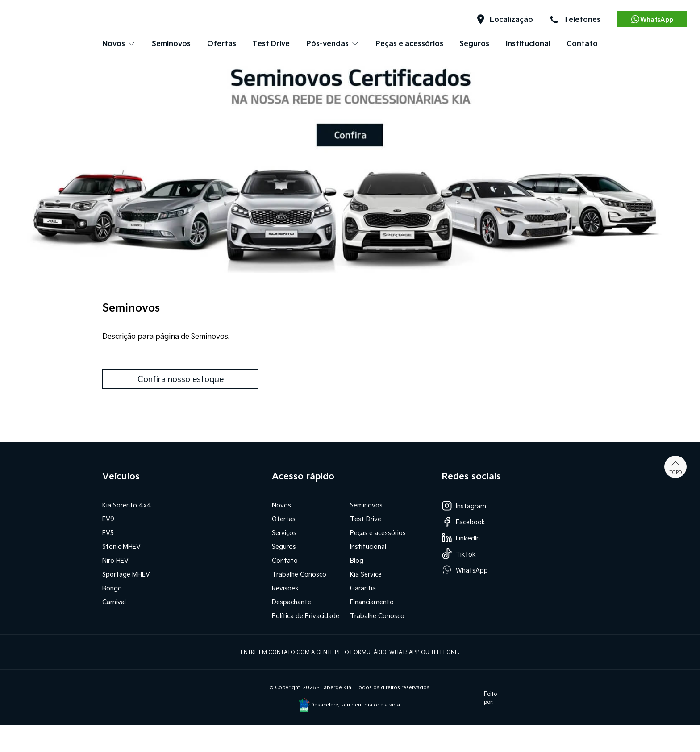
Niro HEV (115, 560)
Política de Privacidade (306, 616)
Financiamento (372, 602)
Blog (357, 560)
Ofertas (222, 43)
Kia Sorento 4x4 (127, 505)
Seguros (474, 43)
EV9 (108, 519)
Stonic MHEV (121, 546)
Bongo (112, 588)
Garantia (363, 588)
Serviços (284, 533)
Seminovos (171, 43)
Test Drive (271, 43)
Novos (281, 505)
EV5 (108, 533)
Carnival (114, 602)
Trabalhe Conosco (299, 574)
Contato (582, 43)
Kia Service (366, 574)
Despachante (292, 602)
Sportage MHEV (126, 574)
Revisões (285, 588)
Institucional (528, 43)
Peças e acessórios (409, 43)
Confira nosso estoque (181, 379)
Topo (676, 467)
